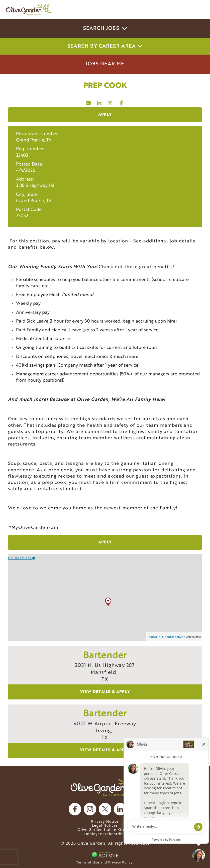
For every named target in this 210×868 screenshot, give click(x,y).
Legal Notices (105, 825)
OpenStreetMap (174, 637)
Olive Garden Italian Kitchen (105, 830)
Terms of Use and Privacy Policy (104, 862)
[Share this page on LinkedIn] (99, 102)
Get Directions (22, 558)
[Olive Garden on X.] (105, 809)
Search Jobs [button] (105, 29)
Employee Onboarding (105, 834)
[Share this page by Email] (88, 102)
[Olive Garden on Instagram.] (90, 809)
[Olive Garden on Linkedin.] (120, 809)
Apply (105, 115)
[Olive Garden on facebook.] (75, 809)
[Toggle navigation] (197, 10)
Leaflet (152, 637)
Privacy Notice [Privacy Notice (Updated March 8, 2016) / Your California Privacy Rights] (105, 821)
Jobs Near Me (105, 64)
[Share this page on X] (111, 102)
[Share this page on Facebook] (122, 102)
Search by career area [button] (105, 46)
